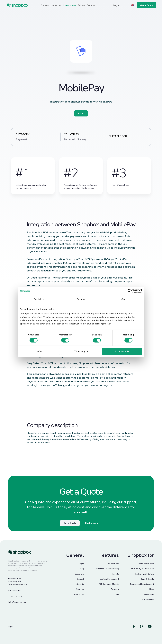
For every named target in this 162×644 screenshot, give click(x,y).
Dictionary (79, 574)
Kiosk (152, 589)
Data (117, 594)
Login (81, 564)
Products (45, 5)
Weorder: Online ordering (107, 569)
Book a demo (92, 523)
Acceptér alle (122, 351)
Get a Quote (70, 523)
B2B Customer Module (109, 584)
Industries (56, 5)
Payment (115, 589)
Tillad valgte (81, 351)
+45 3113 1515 (15, 597)
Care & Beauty (147, 579)
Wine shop (149, 594)
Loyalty (116, 574)
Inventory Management (109, 579)
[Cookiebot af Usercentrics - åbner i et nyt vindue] (130, 291)
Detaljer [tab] (81, 299)
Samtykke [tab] (39, 299)
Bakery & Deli (148, 600)
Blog (82, 569)
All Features (113, 564)
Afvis (40, 351)
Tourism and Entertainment (142, 584)
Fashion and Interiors (145, 574)
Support (91, 5)
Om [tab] (123, 299)
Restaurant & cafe (146, 564)
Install (81, 113)
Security (80, 584)
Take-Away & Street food (142, 569)
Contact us (79, 594)
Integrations (70, 5)
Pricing (81, 5)
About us (80, 589)
